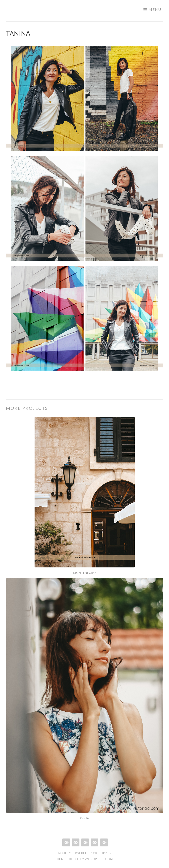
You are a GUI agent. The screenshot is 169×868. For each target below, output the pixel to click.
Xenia (84, 818)
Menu (155, 9)
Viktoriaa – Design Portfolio (64, 9)
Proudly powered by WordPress (84, 853)
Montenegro (85, 573)
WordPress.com (99, 859)
